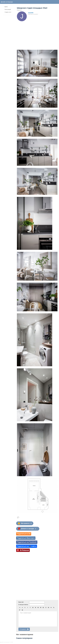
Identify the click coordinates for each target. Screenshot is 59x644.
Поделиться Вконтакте (26, 538)
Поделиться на (27, 546)
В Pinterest (25, 550)
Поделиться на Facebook (27, 542)
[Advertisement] (37, 33)
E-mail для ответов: (23, 605)
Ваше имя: (21, 602)
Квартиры (19, 10)
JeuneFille (31, 13)
